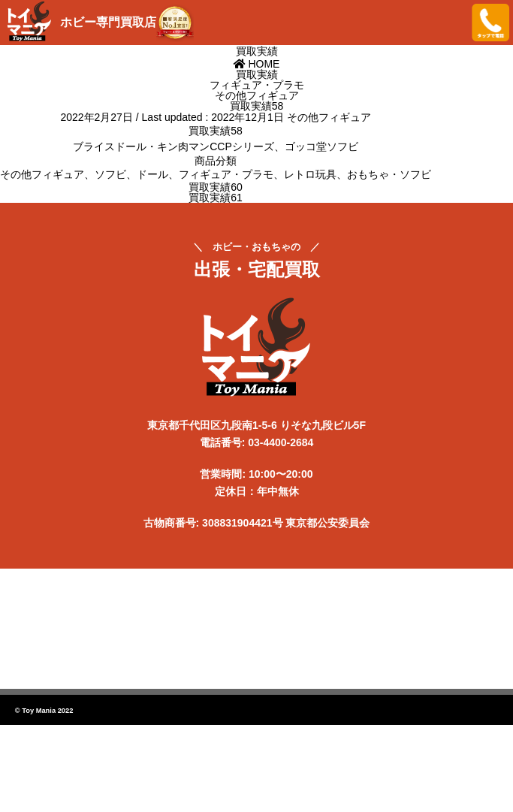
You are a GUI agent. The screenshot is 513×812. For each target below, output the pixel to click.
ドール (152, 174)
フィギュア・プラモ (226, 174)
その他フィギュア (329, 117)
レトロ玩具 (310, 174)
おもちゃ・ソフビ (389, 174)
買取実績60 (216, 187)
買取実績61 (216, 198)
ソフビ (110, 174)
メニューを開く (449, 23)
